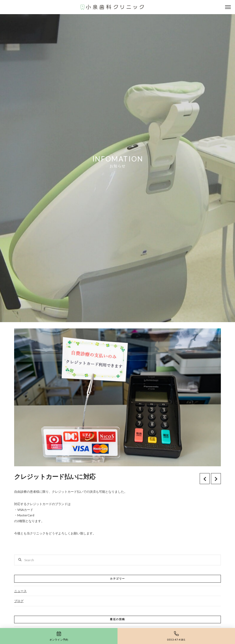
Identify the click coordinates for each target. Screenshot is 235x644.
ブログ (19, 601)
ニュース (20, 591)
